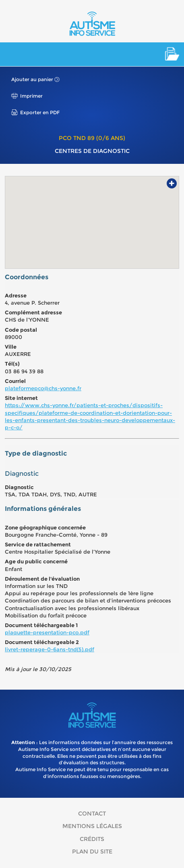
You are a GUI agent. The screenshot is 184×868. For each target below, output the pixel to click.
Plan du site (92, 851)
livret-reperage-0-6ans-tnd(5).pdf (50, 649)
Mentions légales (92, 826)
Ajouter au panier (32, 79)
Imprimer (31, 96)
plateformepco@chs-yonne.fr (43, 388)
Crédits (92, 839)
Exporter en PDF (40, 112)
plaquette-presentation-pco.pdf (47, 632)
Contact (92, 814)
